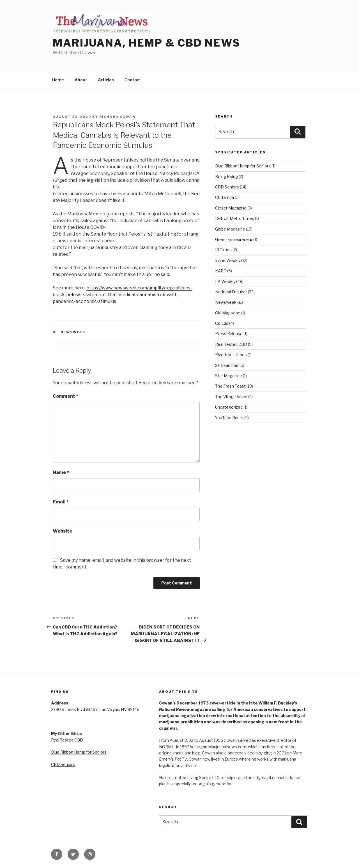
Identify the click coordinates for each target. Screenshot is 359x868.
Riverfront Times (231, 355)
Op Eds (222, 323)
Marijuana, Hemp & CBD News (147, 43)
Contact (133, 80)
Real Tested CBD (231, 344)
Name (61, 472)
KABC (221, 271)
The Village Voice (231, 397)
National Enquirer (231, 292)
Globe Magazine (230, 229)
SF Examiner (227, 365)
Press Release (229, 334)
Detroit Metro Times (235, 218)
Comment (65, 396)
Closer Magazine (231, 208)
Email (61, 502)
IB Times (223, 250)
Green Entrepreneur (234, 239)
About (81, 80)
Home (58, 80)
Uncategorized (229, 407)
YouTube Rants (229, 418)
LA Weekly (225, 281)
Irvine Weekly (228, 260)
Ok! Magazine (228, 313)
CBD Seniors (227, 187)
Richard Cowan (117, 117)
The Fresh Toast (230, 386)
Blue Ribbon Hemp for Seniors (243, 166)
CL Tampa (225, 197)
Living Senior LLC (203, 778)
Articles (106, 80)
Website (62, 531)
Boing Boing (226, 177)
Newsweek (73, 332)
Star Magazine (229, 376)
